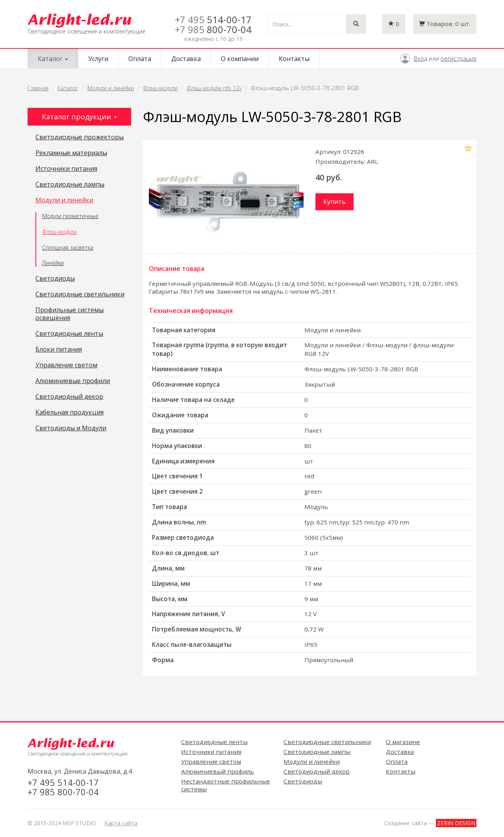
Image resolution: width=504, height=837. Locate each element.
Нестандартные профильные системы (226, 785)
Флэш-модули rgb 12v (214, 88)
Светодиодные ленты (69, 334)
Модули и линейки (111, 88)
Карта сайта (121, 823)
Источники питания (66, 169)
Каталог (68, 88)
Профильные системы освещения (69, 314)
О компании (240, 59)
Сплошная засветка (68, 247)
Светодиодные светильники (80, 294)
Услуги (98, 59)
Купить (334, 202)
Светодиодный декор (69, 397)
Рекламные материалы (71, 153)
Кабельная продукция (69, 413)
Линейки (53, 263)
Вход (421, 58)
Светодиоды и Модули (71, 428)
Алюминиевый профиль (218, 771)
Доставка (186, 59)
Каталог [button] (53, 59)
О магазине (403, 742)
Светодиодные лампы (70, 185)
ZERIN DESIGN (456, 823)
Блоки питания (59, 350)
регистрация (459, 58)
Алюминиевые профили (73, 381)
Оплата (140, 59)
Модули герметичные (70, 216)
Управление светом (66, 365)
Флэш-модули (160, 88)
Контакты (294, 59)
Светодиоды (55, 279)
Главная (38, 88)
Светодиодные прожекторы (80, 137)
